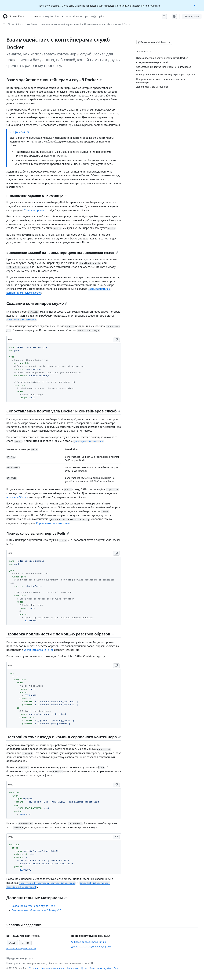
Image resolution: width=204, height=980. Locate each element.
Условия (34, 968)
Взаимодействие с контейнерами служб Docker (54, 80)
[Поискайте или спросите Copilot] (116, 16)
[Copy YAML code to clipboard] (116, 340)
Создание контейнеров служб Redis (33, 906)
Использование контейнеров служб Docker (108, 24)
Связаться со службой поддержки (91, 947)
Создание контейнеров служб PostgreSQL (37, 910)
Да (12, 943)
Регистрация (192, 16)
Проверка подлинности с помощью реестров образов (60, 634)
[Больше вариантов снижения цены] (170, 42)
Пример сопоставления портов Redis (38, 533)
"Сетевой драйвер (35, 210)
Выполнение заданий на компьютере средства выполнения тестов (62, 253)
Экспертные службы (100, 968)
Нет (25, 943)
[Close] (195, 5)
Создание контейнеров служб (37, 303)
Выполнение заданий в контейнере (37, 196)
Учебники (32, 24)
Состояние (73, 968)
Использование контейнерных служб (61, 24)
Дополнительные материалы (36, 898)
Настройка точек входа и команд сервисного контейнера (64, 737)
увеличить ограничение (39, 650)
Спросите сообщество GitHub (88, 942)
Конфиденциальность (53, 968)
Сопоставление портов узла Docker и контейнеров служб (63, 411)
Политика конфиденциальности (21, 948)
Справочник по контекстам (53, 523)
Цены (84, 968)
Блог (116, 968)
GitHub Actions (15, 24)
